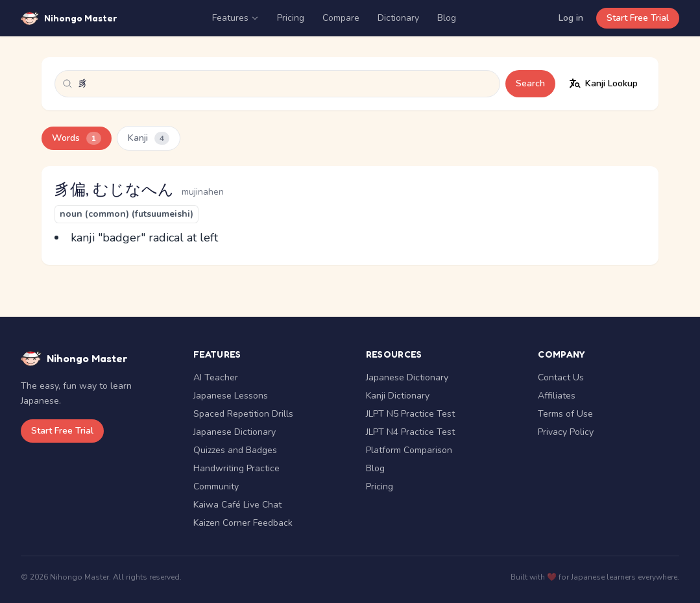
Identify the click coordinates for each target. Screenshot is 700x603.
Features (235, 18)
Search (530, 83)
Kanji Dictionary (398, 396)
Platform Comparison (409, 450)
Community (216, 486)
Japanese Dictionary (235, 432)
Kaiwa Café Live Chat (237, 505)
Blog (447, 18)
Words (77, 138)
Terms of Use (565, 414)
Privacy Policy (566, 432)
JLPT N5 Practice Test (410, 414)
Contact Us (561, 377)
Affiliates (557, 396)
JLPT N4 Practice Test (410, 432)
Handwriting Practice (236, 468)
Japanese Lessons (231, 396)
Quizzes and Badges (235, 450)
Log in (571, 18)
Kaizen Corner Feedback (243, 523)
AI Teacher (216, 377)
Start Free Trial (638, 18)
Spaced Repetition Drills (243, 414)
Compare (341, 18)
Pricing (291, 18)
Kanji (149, 138)
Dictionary (398, 18)
